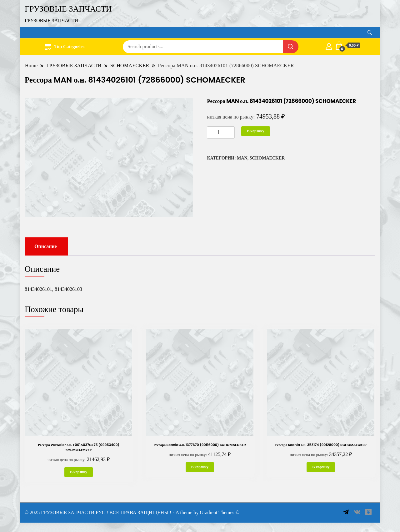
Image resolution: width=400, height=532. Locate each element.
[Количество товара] (221, 132)
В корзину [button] (79, 472)
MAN (242, 158)
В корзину (255, 131)
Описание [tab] (46, 246)
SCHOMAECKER (267, 158)
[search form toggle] (370, 33)
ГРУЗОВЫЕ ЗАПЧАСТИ (68, 9)
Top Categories (65, 46)
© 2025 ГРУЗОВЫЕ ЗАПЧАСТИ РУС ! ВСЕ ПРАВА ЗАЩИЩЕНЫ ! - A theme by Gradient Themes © (132, 512)
